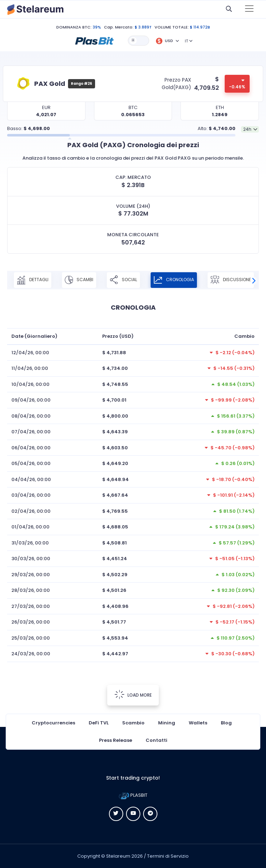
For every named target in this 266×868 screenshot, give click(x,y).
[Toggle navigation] (249, 9)
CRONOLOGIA (174, 280)
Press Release (116, 740)
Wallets (198, 723)
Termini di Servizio (168, 856)
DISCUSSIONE (231, 280)
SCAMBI (79, 280)
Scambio (133, 723)
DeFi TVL (99, 723)
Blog (226, 723)
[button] (94, 40)
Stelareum (118, 856)
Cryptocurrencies (53, 723)
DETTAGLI (33, 280)
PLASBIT (133, 795)
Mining (167, 723)
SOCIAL (123, 280)
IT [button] (186, 41)
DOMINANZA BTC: (74, 27)
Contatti (157, 740)
